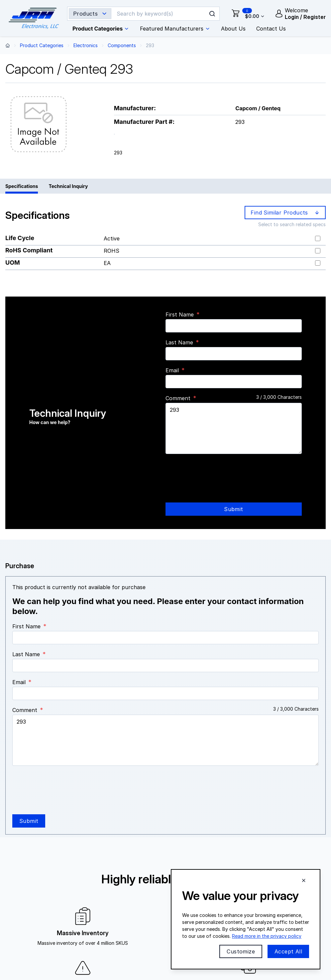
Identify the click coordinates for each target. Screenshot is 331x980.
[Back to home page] (8, 45)
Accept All (288, 951)
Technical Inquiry (68, 186)
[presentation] (216, 472)
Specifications (22, 186)
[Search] (160, 14)
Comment (178, 398)
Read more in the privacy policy (267, 936)
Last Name (179, 342)
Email (172, 370)
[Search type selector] (90, 14)
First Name (180, 314)
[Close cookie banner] (304, 880)
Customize (241, 951)
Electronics (86, 45)
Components (122, 45)
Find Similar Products (286, 213)
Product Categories (42, 45)
